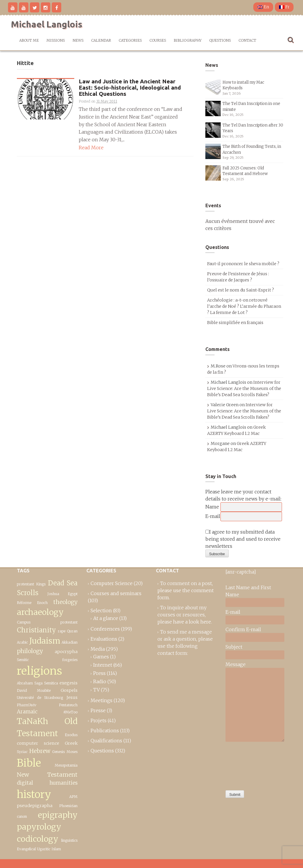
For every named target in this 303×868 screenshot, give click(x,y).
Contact (247, 40)
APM (73, 797)
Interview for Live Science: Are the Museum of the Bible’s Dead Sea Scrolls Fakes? (244, 388)
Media (98, 649)
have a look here (192, 622)
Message (236, 664)
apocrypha (66, 652)
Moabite (44, 690)
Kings (41, 584)
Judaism (45, 641)
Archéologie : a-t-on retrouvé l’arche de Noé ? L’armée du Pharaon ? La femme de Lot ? (244, 306)
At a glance (106, 618)
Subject (234, 647)
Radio (100, 681)
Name (212, 507)
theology (65, 602)
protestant (25, 584)
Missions (56, 40)
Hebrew (40, 751)
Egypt (73, 594)
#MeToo (70, 712)
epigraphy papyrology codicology (47, 827)
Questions (220, 40)
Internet (103, 665)
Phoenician (68, 806)
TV (96, 690)
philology (30, 651)
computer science (38, 743)
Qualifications (106, 741)
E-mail (213, 516)
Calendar (101, 40)
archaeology (40, 612)
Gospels (69, 690)
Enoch (42, 603)
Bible (29, 763)
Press (99, 673)
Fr (284, 7)
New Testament (47, 775)
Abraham (25, 683)
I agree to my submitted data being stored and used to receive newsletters (243, 539)
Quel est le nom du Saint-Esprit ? (241, 290)
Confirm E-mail (243, 629)
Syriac (22, 752)
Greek (71, 743)
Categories (130, 40)
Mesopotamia (66, 765)
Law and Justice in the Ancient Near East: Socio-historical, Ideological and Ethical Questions (130, 88)
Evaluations (104, 639)
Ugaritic (44, 849)
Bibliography (188, 40)
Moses (72, 752)
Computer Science (112, 583)
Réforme (24, 603)
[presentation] (250, 765)
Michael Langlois (47, 24)
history (34, 794)
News (78, 40)
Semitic (23, 660)
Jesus (72, 697)
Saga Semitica (46, 683)
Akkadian (70, 642)
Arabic (22, 642)
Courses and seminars (116, 593)
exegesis (69, 683)
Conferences (105, 629)
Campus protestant (47, 622)
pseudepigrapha (35, 806)
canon (22, 816)
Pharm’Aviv (27, 705)
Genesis (58, 752)
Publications (105, 731)
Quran (72, 631)
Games (101, 657)
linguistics (69, 840)
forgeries (70, 660)
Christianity (36, 630)
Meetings (101, 700)
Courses (158, 40)
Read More (91, 148)
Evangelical (26, 849)
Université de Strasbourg (40, 698)
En (263, 7)
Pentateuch (68, 705)
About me (29, 40)
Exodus (71, 735)
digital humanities (47, 783)
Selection (101, 610)
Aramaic (27, 712)
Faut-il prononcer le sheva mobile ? (243, 264)
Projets (99, 720)
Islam (56, 849)
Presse (98, 710)
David (22, 690)
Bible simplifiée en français (235, 323)
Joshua (53, 594)
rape (62, 631)
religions (40, 671)
